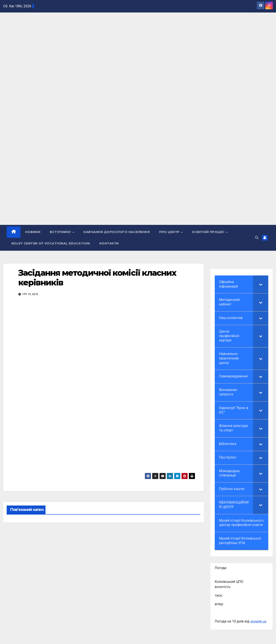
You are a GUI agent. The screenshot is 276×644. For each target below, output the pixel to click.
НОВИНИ (33, 232)
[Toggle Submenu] (261, 284)
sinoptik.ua (259, 621)
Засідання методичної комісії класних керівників (97, 278)
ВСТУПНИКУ (61, 232)
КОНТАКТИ (109, 243)
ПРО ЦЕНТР (170, 232)
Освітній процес (209, 232)
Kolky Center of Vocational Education (51, 243)
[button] (257, 238)
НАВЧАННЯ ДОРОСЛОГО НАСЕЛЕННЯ (117, 232)
